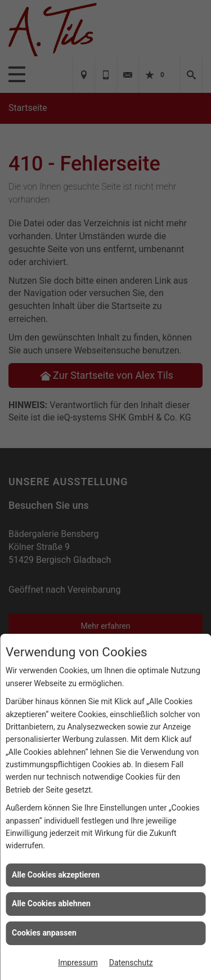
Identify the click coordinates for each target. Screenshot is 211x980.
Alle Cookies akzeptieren (56, 875)
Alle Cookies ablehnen (51, 903)
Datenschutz (131, 963)
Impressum (78, 963)
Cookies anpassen (44, 933)
